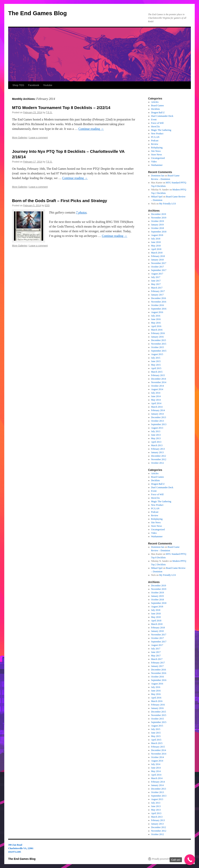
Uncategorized (158, 158)
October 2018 (158, 228)
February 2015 (158, 375)
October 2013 (158, 421)
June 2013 (156, 435)
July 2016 (156, 316)
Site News (156, 151)
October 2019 (158, 221)
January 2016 (157, 337)
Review (155, 144)
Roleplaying (157, 148)
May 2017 (156, 284)
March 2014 (157, 407)
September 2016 (159, 309)
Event (154, 120)
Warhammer (157, 165)
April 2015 (156, 368)
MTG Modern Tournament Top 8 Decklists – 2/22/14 (61, 108)
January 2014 (157, 414)
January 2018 (157, 260)
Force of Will (157, 123)
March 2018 (157, 253)
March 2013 (157, 445)
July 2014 (156, 393)
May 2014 (156, 400)
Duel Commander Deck (162, 116)
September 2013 (159, 424)
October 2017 (158, 267)
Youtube (48, 85)
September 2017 (159, 270)
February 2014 (158, 410)
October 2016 (158, 305)
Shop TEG (18, 85)
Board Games (158, 106)
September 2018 (159, 232)
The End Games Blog (38, 13)
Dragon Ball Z (158, 113)
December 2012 (159, 456)
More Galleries (20, 138)
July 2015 (156, 358)
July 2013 (156, 431)
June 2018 (156, 242)
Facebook (34, 85)
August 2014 (157, 389)
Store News (157, 155)
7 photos (81, 212)
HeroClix (156, 127)
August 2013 (157, 428)
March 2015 (157, 372)
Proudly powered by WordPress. (167, 859)
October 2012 (158, 463)
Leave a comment (38, 138)
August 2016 (157, 312)
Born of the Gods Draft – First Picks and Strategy (60, 201)
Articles (155, 102)
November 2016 (159, 302)
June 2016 (156, 319)
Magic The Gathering (161, 130)
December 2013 (159, 417)
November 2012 (159, 459)
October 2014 (158, 386)
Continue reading (91, 129)
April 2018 (156, 249)
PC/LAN (155, 137)
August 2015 (157, 354)
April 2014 (156, 403)
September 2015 (159, 351)
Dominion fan (158, 176)
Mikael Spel (157, 197)
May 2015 (156, 365)
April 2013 (156, 442)
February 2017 (158, 291)
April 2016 (156, 326)
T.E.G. (49, 113)
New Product (157, 134)
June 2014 (156, 396)
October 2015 (158, 347)
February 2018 (158, 256)
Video (154, 162)
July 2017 (156, 277)
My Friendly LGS (168, 204)
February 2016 (158, 333)
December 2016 (159, 298)
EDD (47, 206)
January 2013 (157, 452)
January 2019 (157, 225)
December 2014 (159, 379)
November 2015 (159, 344)
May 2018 (156, 246)
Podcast (155, 141)
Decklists (156, 109)
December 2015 (159, 340)
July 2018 (156, 239)
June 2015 (156, 361)
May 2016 (156, 323)
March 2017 (157, 288)
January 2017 (157, 295)
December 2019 (159, 214)
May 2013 (156, 438)
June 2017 (156, 281)
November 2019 (159, 218)
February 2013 (158, 449)
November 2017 (159, 263)
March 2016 (157, 330)
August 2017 (157, 274)
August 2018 (157, 235)
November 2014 (159, 382)
